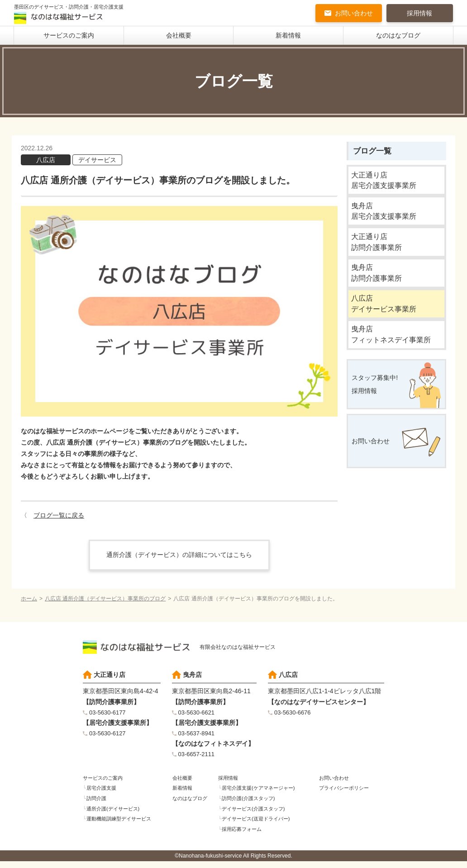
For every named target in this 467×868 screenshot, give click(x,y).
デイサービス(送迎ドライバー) (259, 825)
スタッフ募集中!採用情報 (378, 400)
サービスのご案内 (69, 36)
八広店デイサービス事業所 (386, 314)
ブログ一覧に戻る (59, 516)
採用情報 (419, 14)
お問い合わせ (354, 14)
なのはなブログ (398, 36)
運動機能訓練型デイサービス (122, 825)
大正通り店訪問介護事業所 (378, 248)
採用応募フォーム (244, 836)
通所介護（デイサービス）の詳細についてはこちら (179, 556)
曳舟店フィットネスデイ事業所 (393, 348)
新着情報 (288, 36)
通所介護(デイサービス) (116, 814)
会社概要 (179, 36)
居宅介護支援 (103, 792)
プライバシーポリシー (346, 792)
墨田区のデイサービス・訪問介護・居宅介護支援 (74, 14)
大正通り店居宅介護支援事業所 (386, 182)
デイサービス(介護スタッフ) (257, 814)
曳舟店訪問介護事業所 (378, 281)
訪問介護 (98, 803)
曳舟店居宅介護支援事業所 (386, 215)
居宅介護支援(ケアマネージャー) (262, 792)
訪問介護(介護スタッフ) (251, 803)
